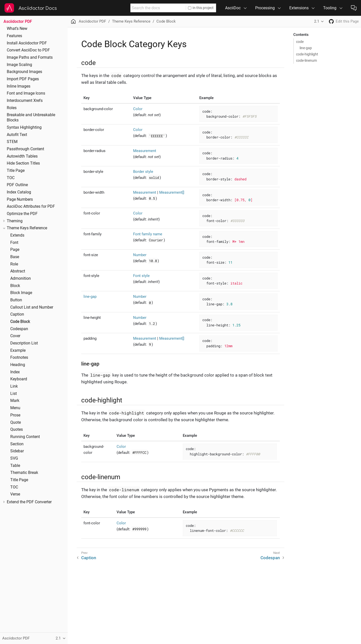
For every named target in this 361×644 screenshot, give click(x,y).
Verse (15, 494)
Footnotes (19, 357)
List (14, 394)
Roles (12, 108)
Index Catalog (19, 192)
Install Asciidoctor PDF (27, 43)
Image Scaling (19, 65)
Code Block (20, 322)
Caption (17, 314)
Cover (15, 336)
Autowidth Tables (22, 156)
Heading (18, 365)
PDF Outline (17, 185)
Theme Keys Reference (27, 228)
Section (17, 444)
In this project (201, 8)
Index (15, 372)
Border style (143, 172)
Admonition (21, 278)
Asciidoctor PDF (18, 21)
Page (15, 250)
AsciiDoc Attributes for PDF (31, 206)
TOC (11, 178)
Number (140, 255)
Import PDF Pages (23, 79)
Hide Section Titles (23, 163)
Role (14, 264)
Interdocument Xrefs (25, 101)
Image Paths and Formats (30, 57)
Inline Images (19, 86)
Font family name (148, 234)
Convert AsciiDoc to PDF (28, 50)
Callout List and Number (32, 307)
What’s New (17, 29)
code (300, 42)
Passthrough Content (25, 149)
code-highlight (307, 54)
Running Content (25, 437)
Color (138, 109)
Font (14, 243)
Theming (15, 221)
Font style (141, 276)
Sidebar (17, 451)
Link (14, 386)
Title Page (16, 171)
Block (15, 286)
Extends (17, 235)
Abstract (18, 271)
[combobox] (158, 8)
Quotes (17, 430)
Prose (15, 415)
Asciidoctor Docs (38, 8)
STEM (12, 142)
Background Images (24, 72)
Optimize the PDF (22, 214)
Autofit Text (17, 135)
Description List (24, 343)
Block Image (21, 293)
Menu (15, 408)
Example (18, 350)
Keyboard (19, 379)
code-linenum (306, 60)
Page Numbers (20, 199)
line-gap (306, 48)
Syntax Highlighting (24, 127)
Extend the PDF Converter (29, 502)
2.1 (317, 21)
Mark (15, 401)
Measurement (145, 151)
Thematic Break (24, 473)
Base (15, 257)
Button (16, 300)
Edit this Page (347, 21)
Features (14, 36)
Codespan (19, 329)
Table (15, 466)
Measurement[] (172, 192)
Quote (16, 422)
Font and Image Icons (26, 93)
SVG (14, 458)
